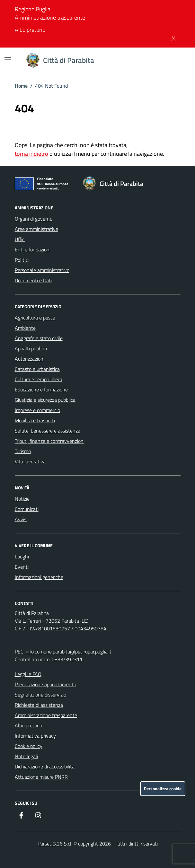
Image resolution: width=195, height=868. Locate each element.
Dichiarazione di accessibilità (45, 767)
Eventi (22, 567)
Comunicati (27, 509)
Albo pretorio (30, 30)
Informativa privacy (35, 736)
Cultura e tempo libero (38, 379)
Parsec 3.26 (50, 844)
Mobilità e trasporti (35, 420)
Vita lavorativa (30, 461)
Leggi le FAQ (28, 674)
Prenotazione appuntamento (45, 684)
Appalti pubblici (31, 348)
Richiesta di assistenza (39, 705)
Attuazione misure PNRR (41, 777)
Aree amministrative (36, 229)
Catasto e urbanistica (37, 369)
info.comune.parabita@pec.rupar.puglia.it (69, 652)
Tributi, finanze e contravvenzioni (50, 441)
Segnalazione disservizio (40, 695)
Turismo (23, 451)
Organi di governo (34, 219)
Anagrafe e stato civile (39, 338)
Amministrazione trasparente (50, 18)
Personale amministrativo (42, 270)
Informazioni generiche (39, 577)
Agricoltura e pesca (35, 318)
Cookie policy (29, 746)
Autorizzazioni (30, 359)
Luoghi (22, 557)
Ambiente (25, 328)
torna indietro (31, 154)
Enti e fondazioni (33, 250)
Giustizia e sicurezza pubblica (45, 400)
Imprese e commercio (37, 410)
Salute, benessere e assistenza (48, 431)
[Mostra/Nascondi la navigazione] (8, 60)
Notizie (22, 499)
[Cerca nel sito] (173, 60)
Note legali (26, 756)
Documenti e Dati (33, 280)
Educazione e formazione (41, 390)
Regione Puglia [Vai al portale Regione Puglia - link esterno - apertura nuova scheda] (33, 9)
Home (21, 86)
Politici (22, 260)
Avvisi (21, 519)
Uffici (20, 239)
